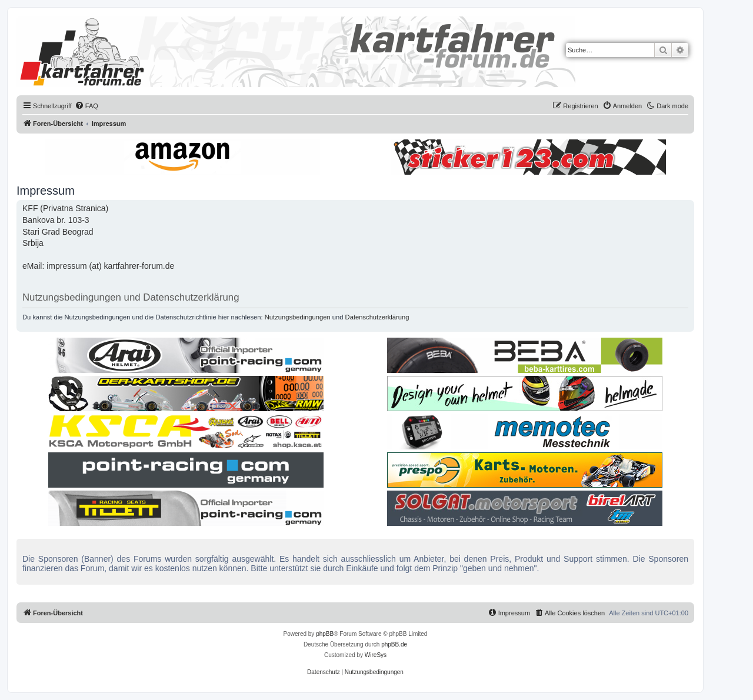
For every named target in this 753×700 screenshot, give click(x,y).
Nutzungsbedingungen (298, 317)
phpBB (325, 634)
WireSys (376, 655)
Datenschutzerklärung (377, 317)
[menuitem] (86, 106)
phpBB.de (394, 644)
